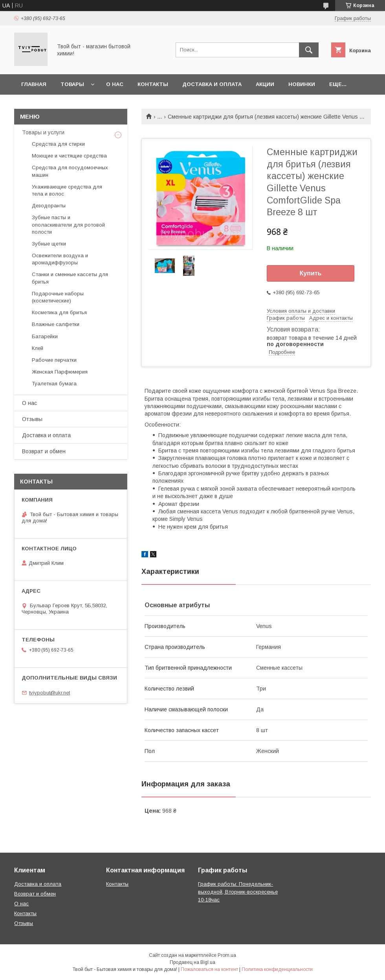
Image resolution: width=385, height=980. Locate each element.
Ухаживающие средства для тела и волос (67, 190)
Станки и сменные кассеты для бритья (70, 278)
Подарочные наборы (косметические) (58, 297)
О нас (115, 84)
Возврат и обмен (44, 451)
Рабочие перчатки (54, 360)
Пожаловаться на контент (209, 969)
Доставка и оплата (212, 84)
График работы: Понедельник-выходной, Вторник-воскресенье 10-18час (238, 892)
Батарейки (45, 336)
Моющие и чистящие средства (69, 156)
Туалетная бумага (54, 384)
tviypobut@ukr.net (49, 693)
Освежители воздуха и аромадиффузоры (60, 259)
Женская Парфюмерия (60, 372)
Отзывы (32, 419)
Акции (265, 84)
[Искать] (309, 50)
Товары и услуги (43, 132)
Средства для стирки (58, 144)
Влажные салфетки (56, 324)
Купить (311, 273)
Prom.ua (227, 955)
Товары (72, 84)
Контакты (153, 84)
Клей (38, 348)
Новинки (302, 84)
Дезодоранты (49, 206)
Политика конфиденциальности (277, 969)
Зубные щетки (49, 244)
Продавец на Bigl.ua (192, 962)
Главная (34, 84)
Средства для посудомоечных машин (70, 171)
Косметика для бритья (59, 312)
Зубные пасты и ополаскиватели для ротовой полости (68, 224)
